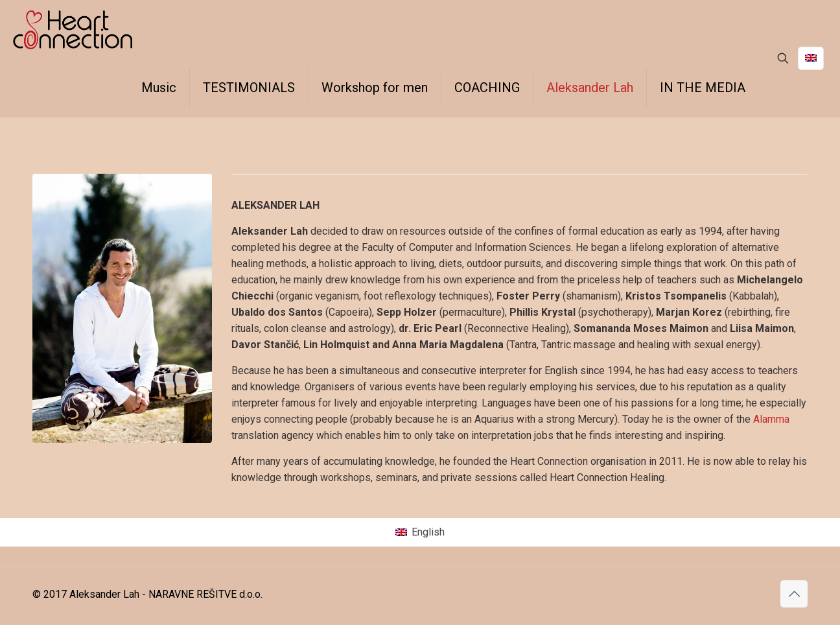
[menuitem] (420, 532)
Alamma (771, 419)
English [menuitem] (428, 532)
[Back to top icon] (794, 594)
